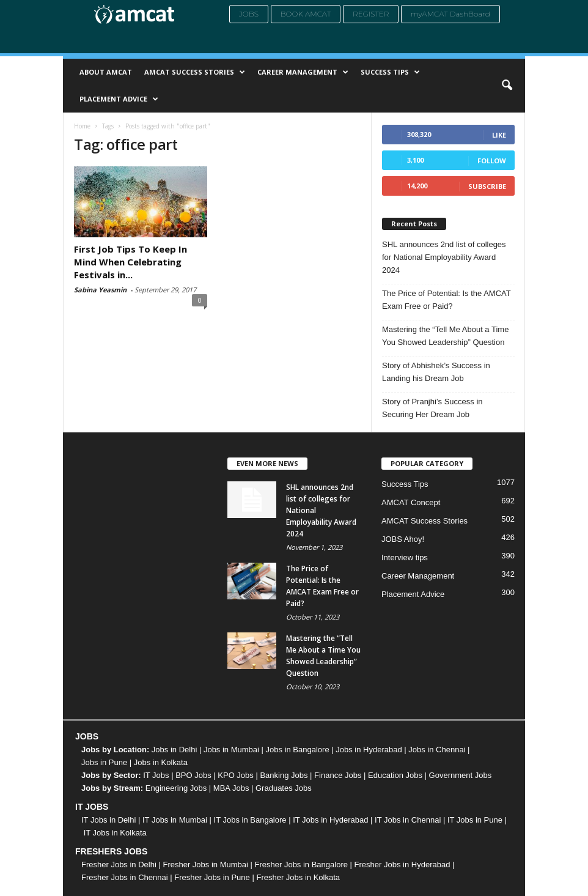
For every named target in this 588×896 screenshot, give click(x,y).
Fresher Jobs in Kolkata (298, 877)
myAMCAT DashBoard (450, 14)
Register (371, 14)
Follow (492, 161)
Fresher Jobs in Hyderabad (402, 865)
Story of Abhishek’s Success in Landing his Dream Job (436, 372)
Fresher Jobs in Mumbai (205, 865)
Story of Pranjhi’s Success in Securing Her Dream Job (432, 408)
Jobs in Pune (104, 762)
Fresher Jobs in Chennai (125, 877)
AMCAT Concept (411, 502)
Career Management (303, 72)
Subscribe (487, 186)
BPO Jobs (193, 775)
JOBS (87, 736)
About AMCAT (106, 72)
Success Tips (390, 72)
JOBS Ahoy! (403, 539)
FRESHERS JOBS (111, 851)
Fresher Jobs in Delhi (119, 865)
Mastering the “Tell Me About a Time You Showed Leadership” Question (445, 336)
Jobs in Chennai (437, 750)
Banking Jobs (284, 775)
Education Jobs (395, 775)
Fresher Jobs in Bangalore (301, 865)
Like (499, 135)
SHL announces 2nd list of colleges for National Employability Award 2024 (444, 257)
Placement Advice (119, 99)
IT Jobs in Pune (475, 820)
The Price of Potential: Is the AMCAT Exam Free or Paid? (447, 300)
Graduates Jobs (284, 788)
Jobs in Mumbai (231, 750)
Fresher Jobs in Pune (212, 877)
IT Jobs (156, 775)
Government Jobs (461, 775)
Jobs (249, 14)
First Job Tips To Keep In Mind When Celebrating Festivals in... (130, 262)
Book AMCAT (306, 14)
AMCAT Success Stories (195, 72)
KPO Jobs (236, 775)
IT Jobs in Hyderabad (330, 820)
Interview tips (405, 557)
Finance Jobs (338, 775)
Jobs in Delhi (174, 750)
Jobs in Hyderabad (369, 750)
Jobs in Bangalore (298, 750)
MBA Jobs (231, 788)
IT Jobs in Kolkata (115, 833)
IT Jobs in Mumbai (175, 820)
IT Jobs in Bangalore (250, 820)
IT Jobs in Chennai (408, 820)
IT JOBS (92, 807)
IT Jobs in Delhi (108, 820)
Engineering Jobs (176, 788)
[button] (507, 86)
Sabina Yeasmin (100, 290)
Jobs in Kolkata (161, 762)
